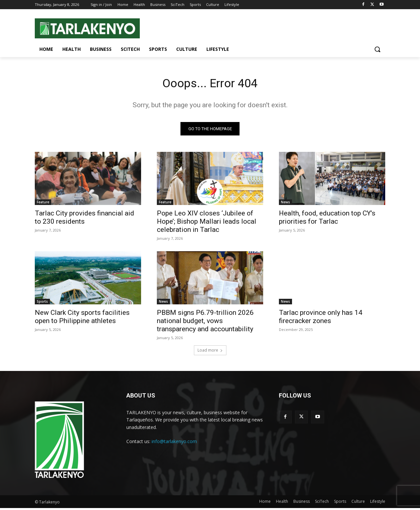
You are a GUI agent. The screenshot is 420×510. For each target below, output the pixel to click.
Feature (43, 204)
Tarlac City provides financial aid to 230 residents (84, 219)
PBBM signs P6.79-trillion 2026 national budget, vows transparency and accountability (205, 323)
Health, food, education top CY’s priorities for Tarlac (327, 219)
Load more (210, 352)
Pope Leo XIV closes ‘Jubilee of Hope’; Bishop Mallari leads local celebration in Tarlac (207, 223)
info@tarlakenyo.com (174, 443)
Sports (42, 303)
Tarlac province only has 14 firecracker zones (321, 319)
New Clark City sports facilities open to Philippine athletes (82, 319)
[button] (377, 49)
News (285, 204)
